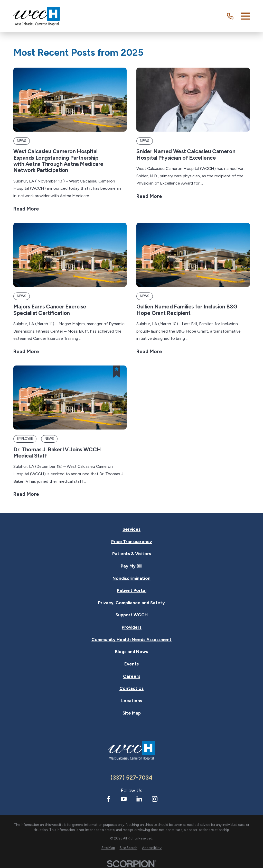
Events (131, 664)
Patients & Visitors (132, 554)
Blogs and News (131, 652)
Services (131, 529)
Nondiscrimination (131, 578)
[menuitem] (108, 848)
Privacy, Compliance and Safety (131, 603)
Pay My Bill (131, 566)
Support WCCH (132, 615)
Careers (132, 676)
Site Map (132, 713)
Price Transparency (132, 542)
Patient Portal (132, 591)
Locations (132, 701)
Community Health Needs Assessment (131, 640)
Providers (132, 627)
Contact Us (131, 688)
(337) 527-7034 (131, 778)
